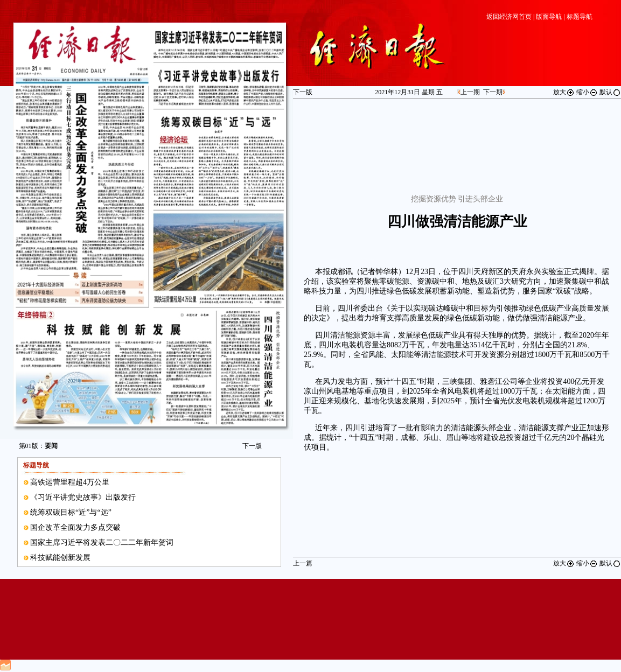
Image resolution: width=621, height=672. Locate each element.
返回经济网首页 (509, 17)
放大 (564, 92)
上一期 (470, 92)
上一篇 (303, 563)
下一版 (252, 446)
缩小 (587, 92)
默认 (610, 92)
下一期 (493, 92)
